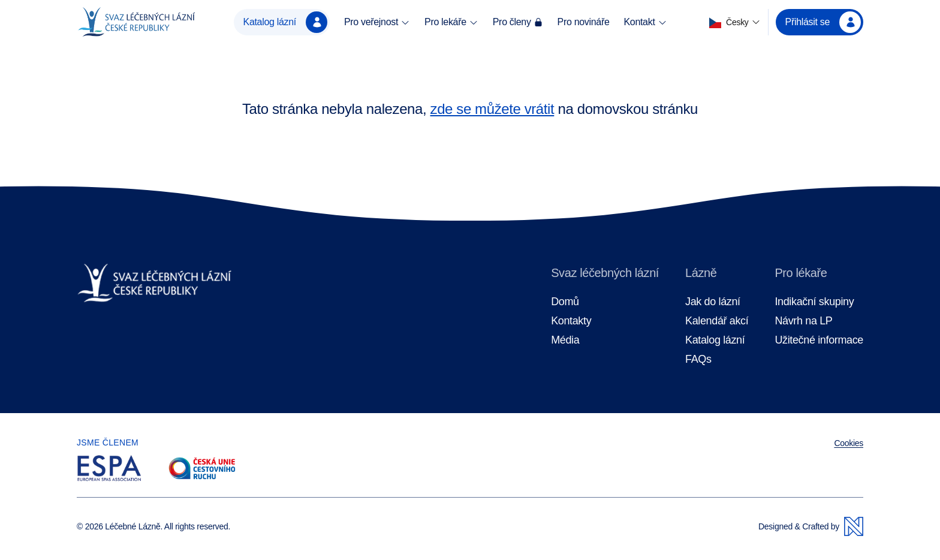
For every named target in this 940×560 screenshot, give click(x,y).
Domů (565, 302)
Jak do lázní (713, 302)
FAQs (698, 359)
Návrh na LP (803, 321)
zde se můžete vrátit (492, 109)
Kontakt (645, 22)
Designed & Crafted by (811, 526)
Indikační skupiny (814, 302)
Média (565, 340)
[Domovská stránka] (136, 22)
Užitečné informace (819, 340)
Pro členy (518, 22)
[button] (735, 22)
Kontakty (571, 321)
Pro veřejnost (377, 22)
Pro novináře (584, 22)
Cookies (849, 443)
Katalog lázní (285, 22)
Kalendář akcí (717, 321)
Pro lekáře (451, 22)
